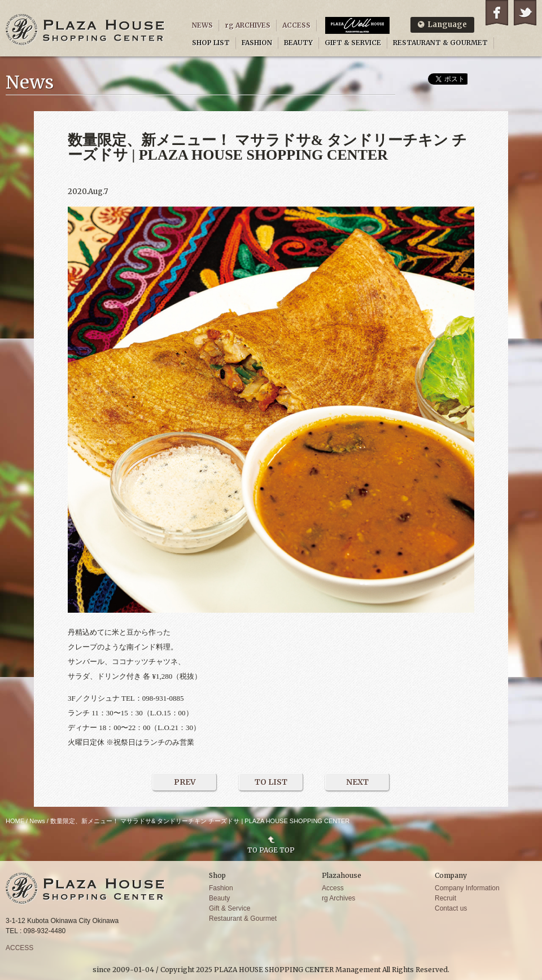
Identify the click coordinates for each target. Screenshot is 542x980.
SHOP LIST (211, 43)
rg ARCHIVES (248, 25)
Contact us (451, 908)
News (37, 821)
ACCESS (296, 25)
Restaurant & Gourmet (243, 919)
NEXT (357, 782)
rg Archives (338, 898)
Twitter (525, 13)
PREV (185, 782)
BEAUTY (298, 43)
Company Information (467, 888)
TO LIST (271, 782)
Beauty (219, 898)
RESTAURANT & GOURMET (440, 43)
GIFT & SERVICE (353, 43)
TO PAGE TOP (271, 850)
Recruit (445, 898)
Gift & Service (230, 908)
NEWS (202, 25)
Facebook (497, 13)
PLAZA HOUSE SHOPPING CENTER (85, 30)
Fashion (221, 888)
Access (333, 888)
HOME (15, 821)
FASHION (257, 43)
